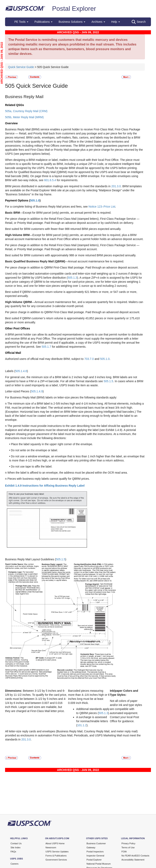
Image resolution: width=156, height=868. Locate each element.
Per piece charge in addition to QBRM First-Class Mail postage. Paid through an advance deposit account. (72, 267)
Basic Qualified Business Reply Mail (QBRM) (35, 261)
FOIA (124, 852)
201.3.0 (116, 186)
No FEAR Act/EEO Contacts (136, 856)
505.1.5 (108, 381)
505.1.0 (35, 200)
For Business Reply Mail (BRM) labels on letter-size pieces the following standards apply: (61, 397)
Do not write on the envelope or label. (34, 450)
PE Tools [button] (21, 22)
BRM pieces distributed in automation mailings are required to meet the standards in (58, 186)
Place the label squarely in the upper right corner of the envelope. (52, 444)
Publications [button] (43, 22)
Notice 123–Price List (102, 207)
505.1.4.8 (21, 371)
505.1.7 (46, 347)
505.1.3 (72, 278)
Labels (10, 371)
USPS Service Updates (57, 852)
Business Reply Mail (24, 97)
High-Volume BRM (17, 235)
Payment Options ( (18, 200)
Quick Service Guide (21, 67)
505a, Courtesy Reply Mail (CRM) (26, 111)
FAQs (13, 852)
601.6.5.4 (50, 180)
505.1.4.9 (37, 391)
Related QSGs (14, 105)
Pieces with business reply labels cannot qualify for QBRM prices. (49, 479)
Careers (14, 864)
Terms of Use (128, 847)
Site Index (15, 847)
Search (139, 22)
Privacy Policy (128, 843)
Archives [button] (98, 22)
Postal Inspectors (95, 852)
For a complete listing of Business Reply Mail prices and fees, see (47, 207)
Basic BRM (12, 213)
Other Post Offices (18, 328)
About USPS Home (55, 843)
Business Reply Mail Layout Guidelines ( (30, 559)
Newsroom (51, 847)
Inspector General (95, 856)
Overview (11, 123)
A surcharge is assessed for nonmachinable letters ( (92, 721)
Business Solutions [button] (72, 22)
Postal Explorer (74, 9)
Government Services (56, 860)
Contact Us (16, 843)
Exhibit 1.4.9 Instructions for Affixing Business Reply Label (45, 486)
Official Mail (13, 353)
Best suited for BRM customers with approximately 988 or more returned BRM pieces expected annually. (71, 255)
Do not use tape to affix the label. (32, 466)
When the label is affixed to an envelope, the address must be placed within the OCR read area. (68, 473)
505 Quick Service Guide (36, 86)
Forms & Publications (56, 856)
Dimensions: (14, 691)
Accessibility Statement (133, 860)
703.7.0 (89, 359)
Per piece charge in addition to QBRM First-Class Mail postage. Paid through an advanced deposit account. (73, 312)
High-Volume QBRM (18, 302)
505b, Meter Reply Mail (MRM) (24, 117)
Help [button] (116, 22)
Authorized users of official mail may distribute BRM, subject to (45, 359)
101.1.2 (82, 725)
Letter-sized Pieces (18, 391)
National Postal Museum (99, 864)
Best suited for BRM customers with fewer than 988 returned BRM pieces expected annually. (63, 229)
